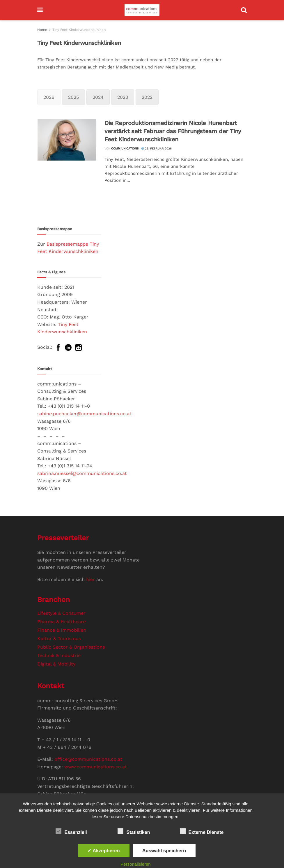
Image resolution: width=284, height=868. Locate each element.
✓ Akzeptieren (104, 851)
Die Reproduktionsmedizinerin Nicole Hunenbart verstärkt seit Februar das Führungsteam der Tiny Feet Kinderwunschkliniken (173, 131)
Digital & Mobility (56, 664)
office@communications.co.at (88, 759)
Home (42, 30)
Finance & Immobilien (62, 630)
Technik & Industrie (59, 655)
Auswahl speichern (164, 851)
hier (90, 579)
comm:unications (125, 148)
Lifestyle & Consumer (61, 613)
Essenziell (71, 831)
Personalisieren (135, 864)
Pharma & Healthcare (61, 622)
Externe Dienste (202, 831)
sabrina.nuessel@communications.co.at (82, 473)
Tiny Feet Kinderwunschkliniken (79, 30)
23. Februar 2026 (157, 148)
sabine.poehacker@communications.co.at (84, 414)
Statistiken (134, 831)
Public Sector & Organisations (71, 647)
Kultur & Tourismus (59, 639)
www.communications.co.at (96, 767)
